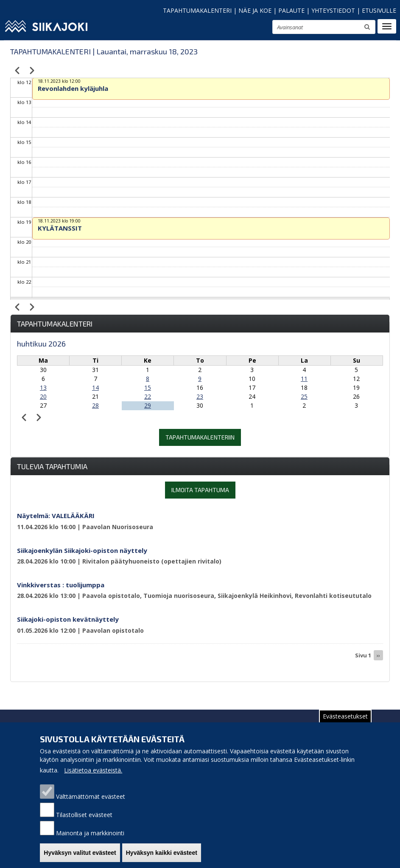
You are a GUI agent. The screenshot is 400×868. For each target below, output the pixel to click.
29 (148, 405)
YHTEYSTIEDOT (333, 10)
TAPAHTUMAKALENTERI (197, 10)
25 (304, 396)
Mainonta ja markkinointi (90, 838)
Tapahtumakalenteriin (200, 437)
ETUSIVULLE (379, 10)
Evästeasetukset (345, 721)
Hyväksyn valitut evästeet (80, 857)
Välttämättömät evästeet (91, 801)
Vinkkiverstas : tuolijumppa (61, 585)
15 (148, 387)
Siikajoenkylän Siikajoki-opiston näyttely (82, 550)
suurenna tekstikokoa (262, 28)
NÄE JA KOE (255, 10)
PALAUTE (291, 10)
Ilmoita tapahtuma (200, 490)
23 (200, 396)
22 (148, 396)
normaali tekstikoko (250, 29)
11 (304, 379)
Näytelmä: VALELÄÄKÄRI (56, 516)
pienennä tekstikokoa (240, 30)
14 (95, 387)
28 (95, 405)
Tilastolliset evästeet (84, 819)
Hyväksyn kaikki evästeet (162, 857)
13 (43, 387)
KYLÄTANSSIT (60, 228)
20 (43, 396)
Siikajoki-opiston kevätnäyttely (68, 619)
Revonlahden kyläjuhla (73, 88)
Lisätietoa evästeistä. (93, 775)
